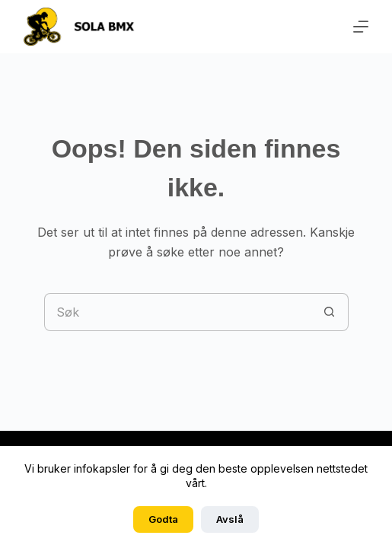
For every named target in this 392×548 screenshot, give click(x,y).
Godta (163, 519)
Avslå (230, 519)
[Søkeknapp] (330, 312)
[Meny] (361, 27)
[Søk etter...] (177, 312)
